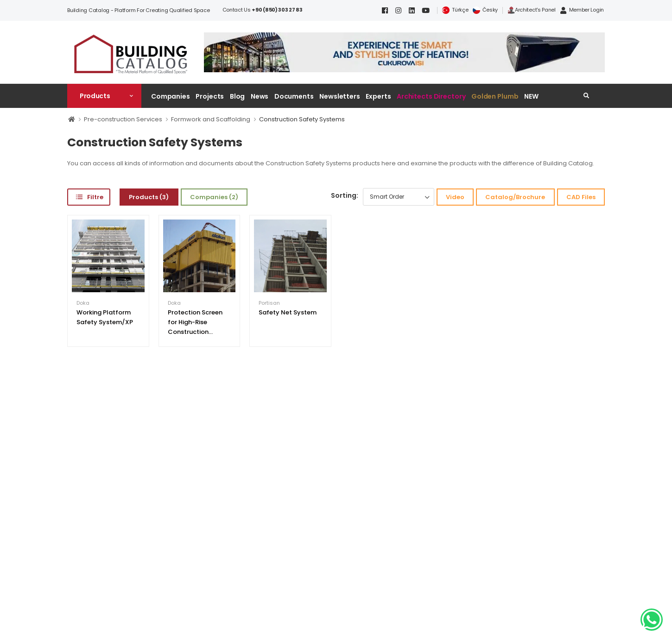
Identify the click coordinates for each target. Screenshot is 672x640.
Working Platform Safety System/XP (105, 317)
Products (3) (149, 197)
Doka (83, 303)
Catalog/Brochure (515, 197)
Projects (210, 96)
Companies (171, 96)
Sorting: (345, 195)
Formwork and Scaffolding (211, 119)
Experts (378, 96)
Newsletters (340, 96)
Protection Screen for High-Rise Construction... (195, 322)
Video (455, 197)
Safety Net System (288, 312)
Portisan (269, 303)
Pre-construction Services (123, 119)
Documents (294, 96)
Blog (238, 96)
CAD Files (581, 197)
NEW (531, 96)
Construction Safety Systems (302, 119)
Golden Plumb (495, 96)
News (260, 96)
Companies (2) (214, 197)
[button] (104, 96)
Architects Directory (431, 96)
